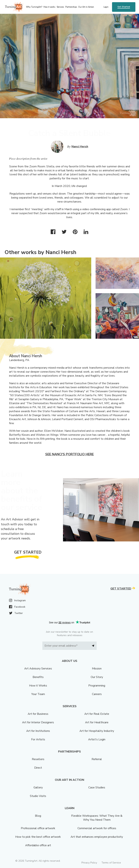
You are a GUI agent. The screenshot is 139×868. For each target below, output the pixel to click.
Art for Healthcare (97, 722)
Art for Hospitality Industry (97, 731)
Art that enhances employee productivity (97, 837)
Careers (97, 694)
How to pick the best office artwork (38, 837)
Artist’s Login (97, 739)
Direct (38, 768)
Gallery (38, 787)
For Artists (38, 739)
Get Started (124, 7)
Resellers (38, 759)
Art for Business (38, 714)
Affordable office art (38, 845)
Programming (97, 686)
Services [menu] (60, 7)
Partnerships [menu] (71, 7)
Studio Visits (38, 796)
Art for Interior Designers (38, 722)
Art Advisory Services (38, 669)
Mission (97, 669)
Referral (97, 759)
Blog (38, 816)
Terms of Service (111, 863)
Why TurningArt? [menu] (34, 7)
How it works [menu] (49, 7)
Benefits (38, 677)
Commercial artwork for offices (97, 828)
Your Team (38, 694)
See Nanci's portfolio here (69, 454)
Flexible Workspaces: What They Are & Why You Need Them (97, 818)
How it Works (38, 686)
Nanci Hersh (80, 147)
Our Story (97, 677)
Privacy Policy (89, 863)
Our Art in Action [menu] (86, 7)
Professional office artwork (38, 828)
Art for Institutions (38, 731)
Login (106, 7)
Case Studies (97, 787)
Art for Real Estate (97, 714)
